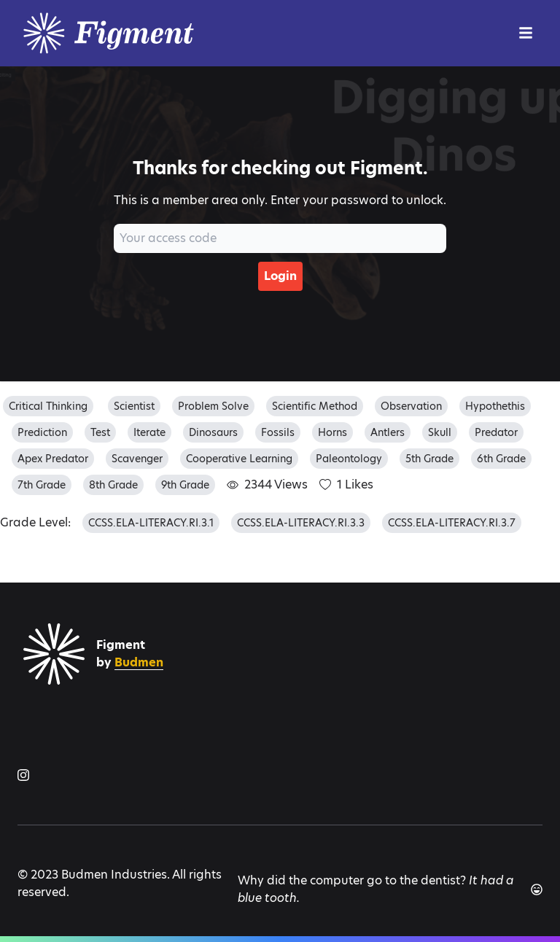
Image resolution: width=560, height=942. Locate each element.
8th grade (113, 485)
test (100, 432)
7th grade (42, 485)
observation (411, 406)
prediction (42, 432)
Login (280, 276)
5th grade (429, 459)
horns (332, 432)
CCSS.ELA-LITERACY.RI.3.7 (452, 523)
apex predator (53, 459)
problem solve (213, 406)
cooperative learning (239, 459)
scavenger (137, 459)
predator (496, 432)
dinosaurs (213, 432)
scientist (134, 406)
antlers (388, 432)
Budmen (139, 662)
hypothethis (495, 406)
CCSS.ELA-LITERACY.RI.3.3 (301, 523)
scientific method (315, 406)
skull (440, 432)
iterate (149, 432)
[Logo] (127, 33)
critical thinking (48, 406)
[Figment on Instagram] (23, 775)
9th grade (185, 485)
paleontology (349, 459)
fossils (278, 432)
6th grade (501, 459)
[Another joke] (537, 890)
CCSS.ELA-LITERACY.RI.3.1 (151, 523)
